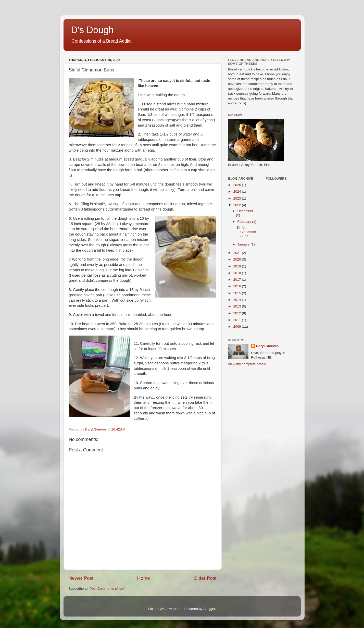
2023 (237, 198)
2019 (237, 266)
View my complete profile (247, 364)
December (245, 211)
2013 (237, 306)
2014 (237, 300)
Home (144, 578)
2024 (237, 192)
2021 (237, 253)
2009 (237, 327)
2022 (237, 205)
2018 (237, 273)
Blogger (209, 609)
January (244, 244)
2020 (237, 259)
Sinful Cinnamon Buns (246, 232)
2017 (237, 280)
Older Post (205, 578)
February (245, 222)
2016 (237, 286)
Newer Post (81, 578)
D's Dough (92, 30)
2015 (237, 293)
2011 (237, 320)
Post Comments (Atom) (107, 589)
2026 (237, 185)
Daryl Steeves (267, 346)
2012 (237, 313)
